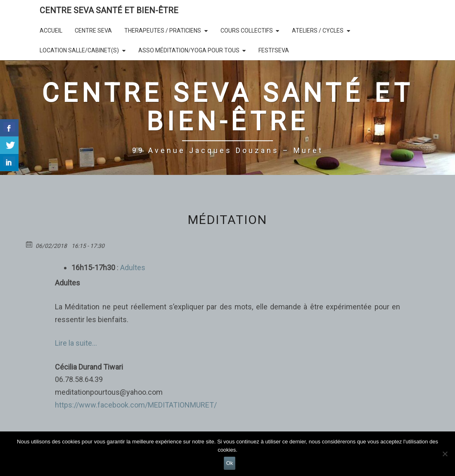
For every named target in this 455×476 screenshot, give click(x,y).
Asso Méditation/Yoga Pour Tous (189, 50)
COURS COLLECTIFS (247, 31)
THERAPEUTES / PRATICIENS (163, 31)
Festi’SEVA (274, 50)
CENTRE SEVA (93, 31)
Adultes (132, 267)
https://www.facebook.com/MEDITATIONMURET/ (136, 405)
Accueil (51, 31)
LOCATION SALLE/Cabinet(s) (79, 50)
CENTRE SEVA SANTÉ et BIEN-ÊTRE (109, 10)
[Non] (445, 454)
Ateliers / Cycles (318, 31)
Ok (230, 463)
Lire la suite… (76, 343)
